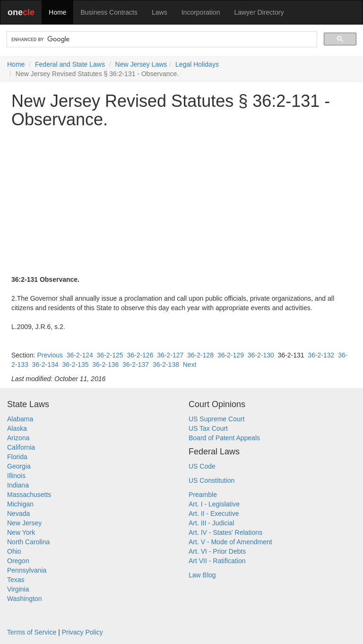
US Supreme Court (216, 419)
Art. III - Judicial (211, 523)
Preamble (203, 495)
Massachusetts (29, 495)
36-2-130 (261, 355)
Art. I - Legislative (214, 504)
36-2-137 (136, 365)
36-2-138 (166, 365)
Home (57, 12)
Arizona (18, 438)
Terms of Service (32, 632)
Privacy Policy (82, 632)
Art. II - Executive (214, 513)
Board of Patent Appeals (224, 438)
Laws (160, 12)
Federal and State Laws (70, 64)
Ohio (14, 551)
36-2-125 (110, 355)
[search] (161, 39)
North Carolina (28, 542)
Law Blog (202, 575)
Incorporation (201, 12)
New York (21, 532)
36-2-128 (200, 355)
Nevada (18, 513)
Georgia (19, 466)
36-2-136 (105, 365)
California (21, 447)
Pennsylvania (27, 570)
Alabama (20, 419)
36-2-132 (321, 355)
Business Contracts (109, 12)
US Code (202, 466)
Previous (50, 355)
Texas (16, 580)
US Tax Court (208, 428)
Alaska (17, 428)
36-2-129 (231, 355)
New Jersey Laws (141, 64)
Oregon (18, 561)
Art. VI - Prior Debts (217, 551)
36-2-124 (80, 355)
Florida (17, 457)
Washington (24, 599)
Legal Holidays (197, 64)
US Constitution (212, 480)
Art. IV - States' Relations (225, 532)
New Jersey (24, 523)
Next (190, 365)
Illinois (16, 476)
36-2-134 (45, 365)
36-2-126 (140, 355)
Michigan (20, 504)
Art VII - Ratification (217, 561)
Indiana (18, 485)
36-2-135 (75, 365)
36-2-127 (170, 355)
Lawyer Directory (259, 12)
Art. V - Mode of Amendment (230, 542)
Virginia (18, 589)
